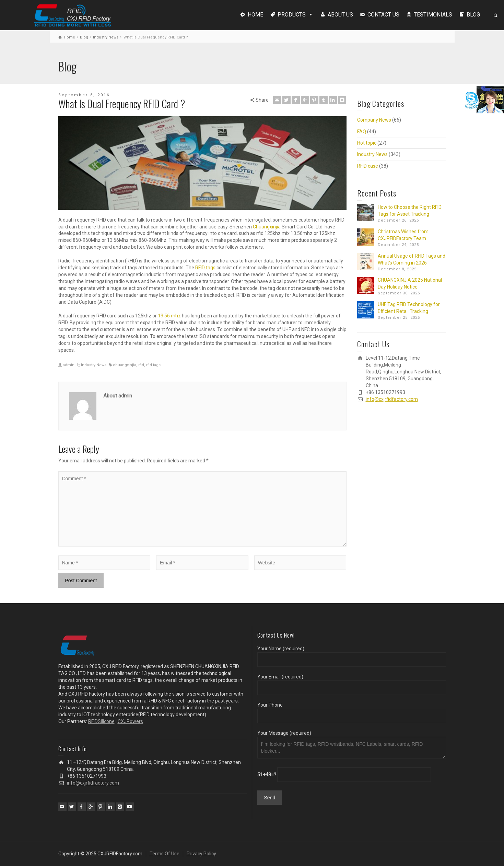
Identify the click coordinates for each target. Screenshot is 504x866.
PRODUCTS (292, 15)
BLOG (473, 15)
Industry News (94, 365)
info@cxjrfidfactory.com (392, 399)
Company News (374, 120)
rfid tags (153, 365)
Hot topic (367, 143)
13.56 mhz (169, 316)
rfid (141, 365)
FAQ (362, 132)
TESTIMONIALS (433, 15)
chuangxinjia (125, 365)
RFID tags (205, 268)
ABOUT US (340, 15)
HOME (255, 15)
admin (69, 365)
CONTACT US (383, 15)
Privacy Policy (201, 854)
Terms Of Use (165, 854)
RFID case (368, 166)
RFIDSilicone (101, 721)
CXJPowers (130, 721)
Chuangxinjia (267, 227)
